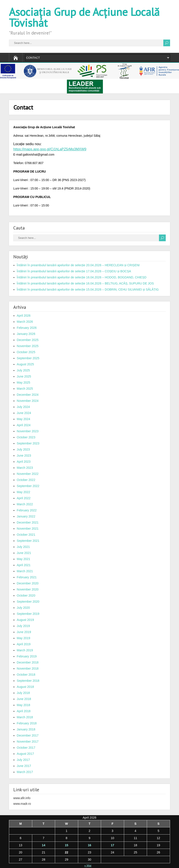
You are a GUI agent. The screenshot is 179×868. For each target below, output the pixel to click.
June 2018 (24, 699)
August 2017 (25, 754)
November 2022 (28, 474)
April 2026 (24, 316)
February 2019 (27, 656)
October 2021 (26, 535)
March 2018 (25, 717)
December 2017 (28, 735)
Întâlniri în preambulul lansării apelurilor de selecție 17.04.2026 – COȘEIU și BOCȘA (74, 271)
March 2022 (25, 504)
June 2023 (24, 456)
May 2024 (23, 419)
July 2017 (23, 760)
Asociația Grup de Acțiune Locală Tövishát (84, 17)
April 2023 (24, 462)
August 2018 (25, 687)
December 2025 (28, 340)
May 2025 (23, 382)
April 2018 (24, 711)
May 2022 (23, 492)
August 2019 (25, 620)
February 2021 (27, 577)
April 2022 (24, 498)
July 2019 (23, 626)
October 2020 (26, 595)
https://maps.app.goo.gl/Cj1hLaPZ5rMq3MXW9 (50, 149)
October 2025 (26, 352)
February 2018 (27, 723)
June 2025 (24, 376)
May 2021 (23, 559)
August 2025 (25, 364)
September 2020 (28, 602)
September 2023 (28, 443)
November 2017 (28, 742)
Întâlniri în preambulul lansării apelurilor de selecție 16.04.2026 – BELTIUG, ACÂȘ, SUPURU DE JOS (85, 283)
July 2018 (23, 693)
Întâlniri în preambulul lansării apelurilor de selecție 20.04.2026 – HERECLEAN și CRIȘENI (78, 265)
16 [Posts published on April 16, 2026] (89, 845)
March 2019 (25, 650)
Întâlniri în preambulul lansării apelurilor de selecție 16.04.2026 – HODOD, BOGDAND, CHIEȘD (82, 277)
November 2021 (28, 529)
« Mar (88, 866)
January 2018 (26, 729)
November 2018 (28, 668)
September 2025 (28, 358)
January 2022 (26, 516)
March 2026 (25, 322)
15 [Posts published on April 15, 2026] (67, 845)
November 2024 (28, 401)
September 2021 (28, 541)
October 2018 (26, 675)
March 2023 (25, 468)
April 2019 (24, 644)
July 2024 (23, 407)
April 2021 (24, 565)
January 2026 (26, 334)
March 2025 (25, 389)
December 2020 (28, 583)
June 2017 (24, 766)
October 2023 (26, 437)
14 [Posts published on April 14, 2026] (44, 845)
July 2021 (23, 547)
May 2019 (23, 638)
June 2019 (24, 632)
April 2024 (24, 425)
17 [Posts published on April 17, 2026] (113, 845)
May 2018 (23, 705)
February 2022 (27, 510)
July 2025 (23, 370)
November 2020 (28, 589)
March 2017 (25, 772)
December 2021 (28, 522)
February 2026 (27, 328)
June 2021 (24, 553)
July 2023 (23, 449)
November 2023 (28, 431)
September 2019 (28, 614)
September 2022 (28, 486)
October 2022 (26, 480)
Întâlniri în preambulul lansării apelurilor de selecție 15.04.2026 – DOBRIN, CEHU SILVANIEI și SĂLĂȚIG (88, 289)
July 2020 (23, 608)
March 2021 (25, 571)
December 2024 (28, 395)
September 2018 (28, 681)
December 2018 (28, 662)
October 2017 (26, 748)
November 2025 (28, 346)
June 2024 (24, 413)
